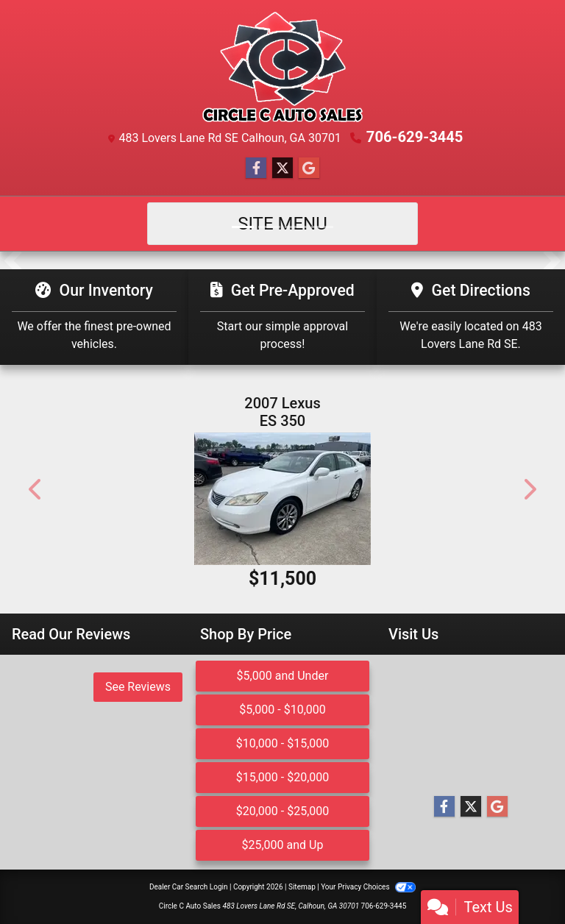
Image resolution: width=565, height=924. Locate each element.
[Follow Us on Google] (309, 168)
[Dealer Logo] (282, 67)
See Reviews (138, 687)
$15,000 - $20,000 (283, 777)
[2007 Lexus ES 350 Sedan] (282, 499)
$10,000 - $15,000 (283, 743)
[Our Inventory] (94, 317)
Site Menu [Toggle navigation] (282, 224)
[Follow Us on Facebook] (256, 168)
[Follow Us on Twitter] (282, 168)
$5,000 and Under (283, 676)
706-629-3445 (415, 137)
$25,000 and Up (282, 845)
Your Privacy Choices (368, 887)
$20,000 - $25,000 (283, 811)
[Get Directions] (471, 317)
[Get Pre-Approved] (282, 317)
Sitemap (302, 887)
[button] (13, 260)
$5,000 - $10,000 (282, 710)
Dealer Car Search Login (189, 887)
